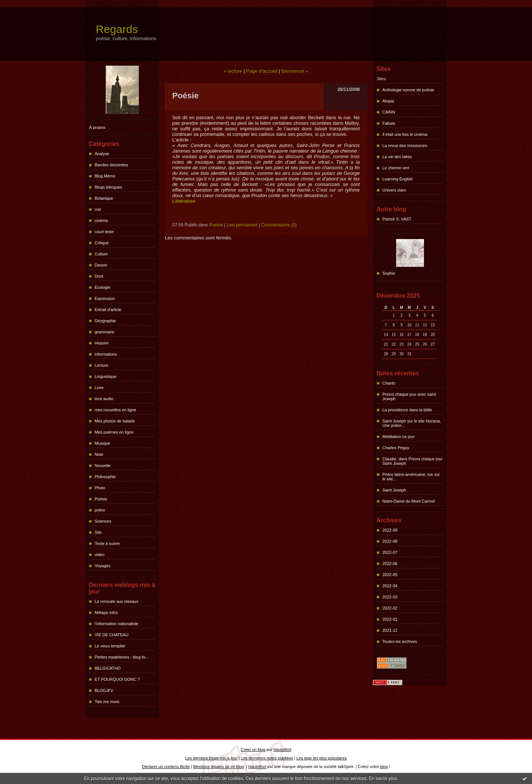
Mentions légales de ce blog (218, 767)
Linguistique (106, 376)
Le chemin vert (396, 168)
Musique (102, 443)
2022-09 (390, 530)
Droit (99, 276)
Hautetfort (282, 749)
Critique (102, 243)
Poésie (101, 499)
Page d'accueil (262, 71)
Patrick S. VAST (397, 219)
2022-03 (390, 597)
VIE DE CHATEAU (112, 635)
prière (100, 510)
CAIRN (389, 112)
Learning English (398, 179)
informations (106, 354)
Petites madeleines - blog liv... (122, 657)
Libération (184, 201)
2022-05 (390, 575)
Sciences (103, 521)
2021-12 (390, 630)
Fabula (389, 123)
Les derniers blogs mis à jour (211, 758)
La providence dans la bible (407, 410)
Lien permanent (242, 225)
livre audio (104, 399)
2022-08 (390, 541)
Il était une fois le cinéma (405, 134)
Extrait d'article (108, 310)
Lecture (102, 365)
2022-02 (390, 608)
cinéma (101, 220)
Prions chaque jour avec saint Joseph (409, 396)
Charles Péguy (396, 448)
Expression (105, 298)
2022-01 (390, 619)
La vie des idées (397, 157)
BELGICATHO (108, 668)
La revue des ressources (405, 146)
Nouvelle (103, 465)
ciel (98, 209)
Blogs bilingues (108, 187)
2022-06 (390, 563)
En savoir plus (383, 778)
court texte (104, 232)
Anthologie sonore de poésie (408, 90)
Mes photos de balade (115, 421)
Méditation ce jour (399, 437)
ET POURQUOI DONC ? (117, 679)
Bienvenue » (295, 71)
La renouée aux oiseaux (116, 601)
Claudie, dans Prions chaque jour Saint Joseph (412, 461)
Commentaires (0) (279, 225)
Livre (99, 388)
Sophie (389, 273)
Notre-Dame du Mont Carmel (409, 501)
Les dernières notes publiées (267, 758)
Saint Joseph (394, 490)
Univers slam (394, 190)
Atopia (388, 101)
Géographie (105, 321)
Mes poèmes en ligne (114, 432)
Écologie (102, 287)
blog (384, 767)
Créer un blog (253, 749)
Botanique (104, 198)
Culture (101, 254)
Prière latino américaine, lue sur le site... (411, 477)
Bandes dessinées (111, 165)
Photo (100, 488)
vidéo (99, 555)
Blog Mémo (105, 176)
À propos (97, 127)
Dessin (101, 265)
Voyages (102, 566)
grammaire (105, 332)
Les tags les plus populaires (322, 758)
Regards (117, 29)
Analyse (102, 154)
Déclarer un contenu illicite (166, 767)
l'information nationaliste (117, 624)
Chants (389, 383)
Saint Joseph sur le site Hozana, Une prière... (412, 423)
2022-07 (390, 552)
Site (98, 532)
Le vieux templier (110, 646)
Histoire (102, 343)
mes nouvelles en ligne (115, 410)
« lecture (233, 71)
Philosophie (105, 477)
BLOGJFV (104, 690)
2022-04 (390, 586)
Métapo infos (106, 612)
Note (99, 454)
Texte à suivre (107, 543)
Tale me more (107, 702)
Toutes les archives (400, 641)
